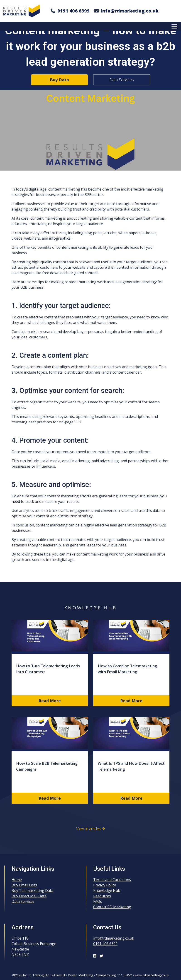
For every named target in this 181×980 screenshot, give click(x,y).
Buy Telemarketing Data (32, 891)
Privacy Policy (105, 885)
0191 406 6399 (73, 11)
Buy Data (59, 80)
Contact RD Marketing (112, 907)
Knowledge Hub (107, 891)
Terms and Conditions (112, 880)
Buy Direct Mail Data (29, 896)
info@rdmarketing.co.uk (130, 11)
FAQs (98, 901)
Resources (102, 896)
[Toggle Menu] (175, 26)
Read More (50, 701)
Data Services (122, 80)
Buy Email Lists (24, 885)
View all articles (91, 829)
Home (17, 880)
